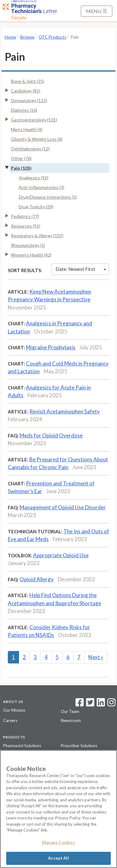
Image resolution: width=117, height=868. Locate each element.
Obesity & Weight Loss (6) (37, 139)
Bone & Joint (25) (28, 81)
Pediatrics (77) (25, 216)
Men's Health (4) (27, 129)
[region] (58, 809)
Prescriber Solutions (79, 746)
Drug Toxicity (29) (36, 207)
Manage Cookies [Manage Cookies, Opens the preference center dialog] (59, 842)
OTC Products (52, 37)
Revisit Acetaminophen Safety (65, 411)
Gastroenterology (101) (34, 120)
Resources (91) (26, 226)
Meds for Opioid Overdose (51, 435)
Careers (10, 720)
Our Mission (14, 710)
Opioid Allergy (37, 579)
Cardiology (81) (26, 91)
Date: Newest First (81, 269)
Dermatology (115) (29, 100)
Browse (27, 37)
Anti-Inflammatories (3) (41, 187)
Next (96, 657)
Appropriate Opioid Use (61, 555)
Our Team (70, 711)
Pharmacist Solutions (22, 746)
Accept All (58, 858)
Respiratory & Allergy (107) (37, 236)
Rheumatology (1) (28, 245)
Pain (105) (21, 168)
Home (10, 37)
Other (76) (21, 158)
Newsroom (71, 720)
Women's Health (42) (31, 255)
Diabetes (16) (24, 110)
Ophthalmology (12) (30, 149)
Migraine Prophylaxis (51, 347)
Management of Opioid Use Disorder (63, 507)
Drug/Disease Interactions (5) (48, 197)
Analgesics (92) (34, 178)
